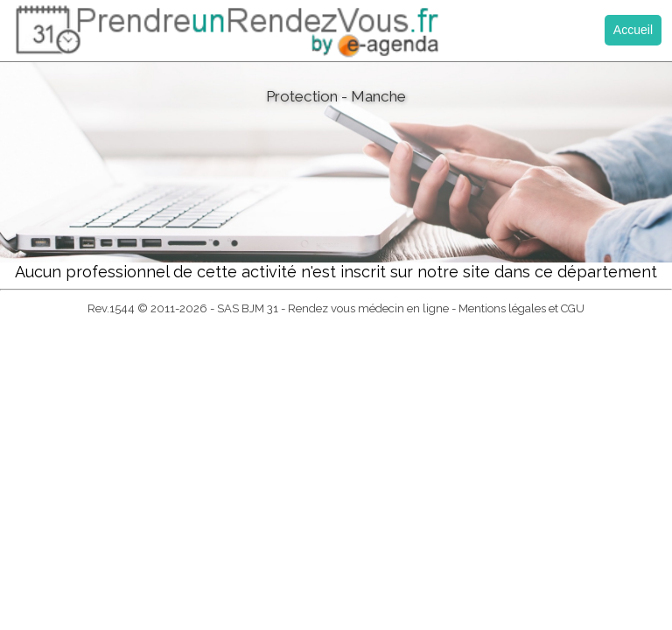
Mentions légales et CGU (521, 308)
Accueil (633, 30)
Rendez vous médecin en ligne (368, 308)
